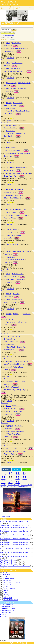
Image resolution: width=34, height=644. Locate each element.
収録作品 (7, 254)
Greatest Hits (8, 414)
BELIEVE (14, 148)
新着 (10, 8)
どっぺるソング (9, 2)
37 (18, 478)
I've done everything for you (16, 260)
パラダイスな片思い (9, 339)
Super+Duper (8, 596)
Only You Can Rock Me (18, 89)
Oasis (8, 387)
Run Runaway (16, 69)
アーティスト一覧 (14, 485)
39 (3, 482)
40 (10, 482)
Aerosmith (9, 361)
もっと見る (4, 614)
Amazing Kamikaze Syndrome (14, 71)
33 (18, 474)
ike (8, 269)
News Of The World (10, 277)
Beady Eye (9, 195)
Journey (8, 412)
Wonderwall (15, 387)
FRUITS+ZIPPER (8, 579)
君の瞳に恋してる (10, 350)
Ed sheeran (9, 320)
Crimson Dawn (21, 168)
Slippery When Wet (10, 176)
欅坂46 (8, 43)
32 (11, 474)
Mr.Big (8, 235)
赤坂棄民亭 (10, 58)
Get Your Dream (17, 63)
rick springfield (10, 257)
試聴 (15, 46)
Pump (6, 370)
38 (25, 478)
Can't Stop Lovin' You (21, 361)
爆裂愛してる (8, 598)
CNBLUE (9, 229)
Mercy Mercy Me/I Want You (16, 133)
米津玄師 (9, 314)
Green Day (9, 189)
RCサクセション (11, 83)
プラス (6, 325)
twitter (16, 470)
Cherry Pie (16, 294)
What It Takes (18, 367)
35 (3, 478)
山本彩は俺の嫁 (5, 517)
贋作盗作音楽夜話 (9, 35)
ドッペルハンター (12, 245)
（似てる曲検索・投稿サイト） (11, 4)
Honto (5, 592)
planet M (16, 125)
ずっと (5, 573)
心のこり (6, 594)
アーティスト (17, 8)
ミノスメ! (31, 7)
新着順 (12, 39)
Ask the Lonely (17, 412)
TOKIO (8, 63)
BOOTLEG (26, 314)
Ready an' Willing (9, 218)
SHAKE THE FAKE (10, 212)
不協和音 (7, 46)
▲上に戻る (4, 616)
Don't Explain (8, 114)
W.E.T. (8, 448)
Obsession (7, 91)
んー (8, 443)
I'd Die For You (18, 406)
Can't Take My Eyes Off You (16, 347)
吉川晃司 (9, 103)
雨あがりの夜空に (24, 83)
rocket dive (26, 252)
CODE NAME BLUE (10, 232)
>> (18, 482)
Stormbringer (20, 280)
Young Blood (19, 190)
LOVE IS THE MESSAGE (12, 150)
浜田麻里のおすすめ (7, 607)
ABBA (8, 49)
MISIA (8, 148)
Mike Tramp (10, 381)
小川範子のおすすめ (7, 605)
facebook (6, 470)
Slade (8, 69)
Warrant (8, 294)
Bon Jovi (8, 173)
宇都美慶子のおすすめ (7, 611)
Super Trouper (9, 51)
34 (25, 474)
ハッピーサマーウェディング (12, 582)
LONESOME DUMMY (20, 210)
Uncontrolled (8, 429)
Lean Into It (8, 238)
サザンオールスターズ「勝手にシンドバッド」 (15, 548)
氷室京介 (9, 210)
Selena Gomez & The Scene (15, 432)
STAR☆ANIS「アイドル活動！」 (11, 525)
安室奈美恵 (9, 426)
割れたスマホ (16, 43)
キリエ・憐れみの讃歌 (11, 600)
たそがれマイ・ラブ (9, 580)
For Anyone (18, 195)
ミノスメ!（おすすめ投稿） (20, 487)
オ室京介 (10, 225)
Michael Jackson (11, 153)
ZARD (5, 577)
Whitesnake (10, 215)
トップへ (3, 485)
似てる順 (4, 39)
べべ (8, 331)
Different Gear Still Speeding (13, 198)
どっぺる (3, 8)
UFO (7, 89)
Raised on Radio (9, 454)
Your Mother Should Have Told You (18, 111)
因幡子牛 (10, 185)
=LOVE (6, 590)
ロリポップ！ (24, 643)
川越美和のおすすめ (7, 612)
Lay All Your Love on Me (19, 49)
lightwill (15, 643)
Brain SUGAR (18, 103)
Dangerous (7, 156)
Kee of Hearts (10, 168)
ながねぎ (10, 356)
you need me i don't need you (17, 322)
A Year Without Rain (14, 434)
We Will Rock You (18, 274)
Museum (7, 384)
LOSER (16, 314)
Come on (16, 230)
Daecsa (9, 120)
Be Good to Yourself (19, 451)
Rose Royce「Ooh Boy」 (8, 560)
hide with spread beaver (13, 251)
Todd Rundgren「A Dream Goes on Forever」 (15, 527)
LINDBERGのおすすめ (7, 609)
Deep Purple (10, 280)
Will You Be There (24, 153)
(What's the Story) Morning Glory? (15, 390)
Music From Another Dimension (14, 364)
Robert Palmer (10, 109)
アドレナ (6, 586)
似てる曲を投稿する (8, 33)
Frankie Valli (10, 345)
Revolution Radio (9, 192)
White (8, 205)
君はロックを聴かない (10, 588)
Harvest (6, 66)
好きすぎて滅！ (8, 584)
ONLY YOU (18, 426)
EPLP (6, 86)
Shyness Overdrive (10, 106)
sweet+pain (6, 575)
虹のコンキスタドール (13, 336)
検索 (14, 30)
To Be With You (17, 235)
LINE (26, 470)
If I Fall (14, 448)
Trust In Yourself (20, 381)
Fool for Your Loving (21, 215)
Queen (8, 274)
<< (4, 474)
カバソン (24, 7)
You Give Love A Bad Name (22, 173)
